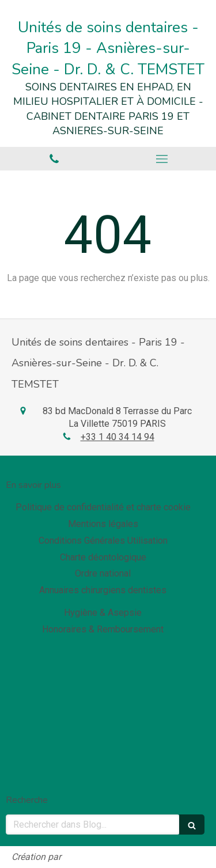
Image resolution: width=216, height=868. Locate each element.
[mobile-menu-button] (162, 159)
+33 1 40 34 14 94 (118, 437)
